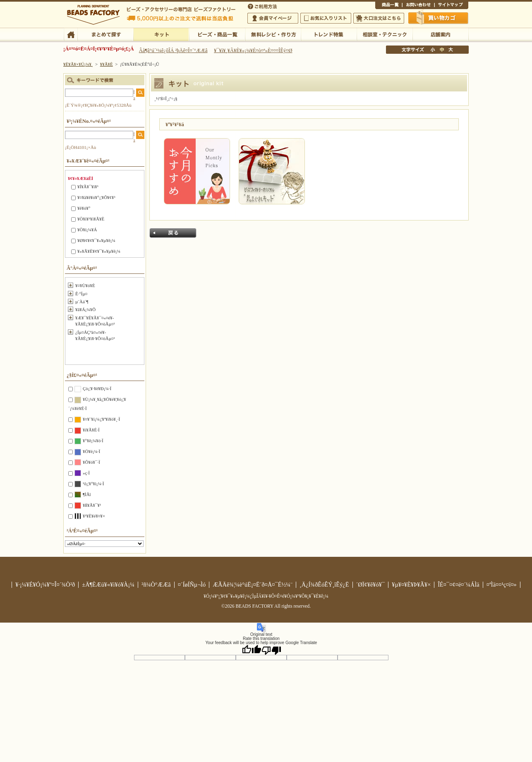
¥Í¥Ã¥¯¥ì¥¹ (88, 187)
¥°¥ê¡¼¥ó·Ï (93, 441)
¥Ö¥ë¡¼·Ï (91, 451)
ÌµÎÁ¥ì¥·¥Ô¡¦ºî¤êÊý (273, 34)
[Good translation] (252, 650)
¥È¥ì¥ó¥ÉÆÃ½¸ (329, 34)
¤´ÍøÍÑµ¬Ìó (192, 585)
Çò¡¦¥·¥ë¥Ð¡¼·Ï (97, 388)
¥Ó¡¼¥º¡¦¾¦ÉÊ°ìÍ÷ (217, 34)
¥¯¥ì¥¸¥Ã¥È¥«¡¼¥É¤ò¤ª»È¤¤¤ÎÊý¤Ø (253, 50)
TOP (71, 34)
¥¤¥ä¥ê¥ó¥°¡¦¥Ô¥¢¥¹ (96, 197)
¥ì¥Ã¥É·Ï (91, 430)
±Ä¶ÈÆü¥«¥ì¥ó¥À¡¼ (108, 585)
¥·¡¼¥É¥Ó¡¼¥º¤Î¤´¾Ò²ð (45, 585)
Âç (451, 50)
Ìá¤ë (173, 233)
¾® (433, 50)
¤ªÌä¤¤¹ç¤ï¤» (418, 6)
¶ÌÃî (87, 494)
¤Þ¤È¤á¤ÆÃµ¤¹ (105, 34)
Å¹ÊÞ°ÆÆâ (440, 34)
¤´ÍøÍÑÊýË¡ (263, 6)
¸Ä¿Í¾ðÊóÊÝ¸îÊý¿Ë (324, 585)
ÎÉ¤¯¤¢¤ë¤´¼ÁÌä (458, 585)
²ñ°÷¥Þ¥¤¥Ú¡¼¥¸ (273, 18)
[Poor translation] (271, 650)
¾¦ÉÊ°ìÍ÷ (389, 6)
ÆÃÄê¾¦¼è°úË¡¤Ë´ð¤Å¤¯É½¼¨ (253, 585)
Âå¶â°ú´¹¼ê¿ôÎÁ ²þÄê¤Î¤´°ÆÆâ (173, 50)
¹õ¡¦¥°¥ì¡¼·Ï (93, 484)
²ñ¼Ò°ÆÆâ (156, 585)
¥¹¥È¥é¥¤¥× (94, 516)
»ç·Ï (86, 473)
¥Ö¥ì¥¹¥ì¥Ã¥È (91, 219)
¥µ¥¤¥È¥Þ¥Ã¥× (451, 6)
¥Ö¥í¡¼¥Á (87, 230)
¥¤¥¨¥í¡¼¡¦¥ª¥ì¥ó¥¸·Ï (101, 419)
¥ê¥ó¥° (84, 208)
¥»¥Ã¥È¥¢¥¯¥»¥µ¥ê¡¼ (99, 251)
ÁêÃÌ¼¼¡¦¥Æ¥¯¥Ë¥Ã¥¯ (385, 34)
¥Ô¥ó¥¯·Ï (91, 462)
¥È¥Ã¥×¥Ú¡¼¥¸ (78, 64)
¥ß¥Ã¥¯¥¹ (92, 505)
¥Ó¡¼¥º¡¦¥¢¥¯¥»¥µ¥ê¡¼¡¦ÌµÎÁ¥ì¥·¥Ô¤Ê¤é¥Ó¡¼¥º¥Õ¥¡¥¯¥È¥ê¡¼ (266, 596)
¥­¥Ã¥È (161, 34)
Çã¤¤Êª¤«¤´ (439, 18)
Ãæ (442, 50)
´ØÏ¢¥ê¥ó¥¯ (371, 585)
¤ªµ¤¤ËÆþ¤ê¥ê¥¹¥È (326, 18)
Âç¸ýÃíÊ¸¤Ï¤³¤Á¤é (379, 18)
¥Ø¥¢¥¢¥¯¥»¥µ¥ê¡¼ (96, 240)
